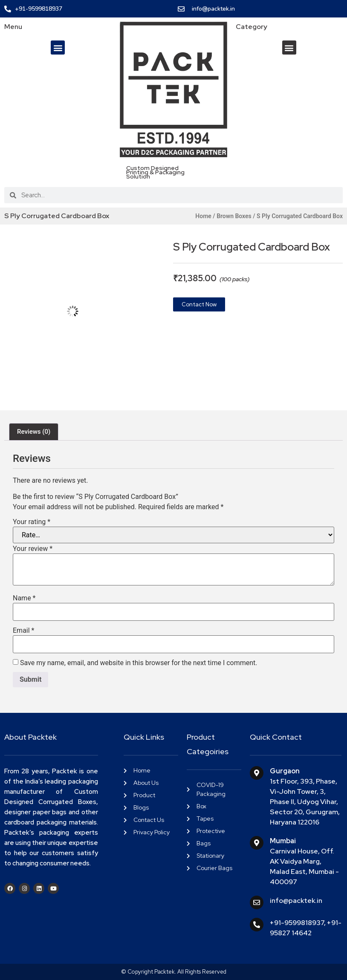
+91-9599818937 (297, 923)
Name (24, 598)
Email (23, 631)
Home (203, 216)
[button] (58, 48)
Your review (33, 549)
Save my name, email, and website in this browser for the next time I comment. (139, 663)
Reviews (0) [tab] (34, 432)
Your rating (32, 522)
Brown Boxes (234, 216)
